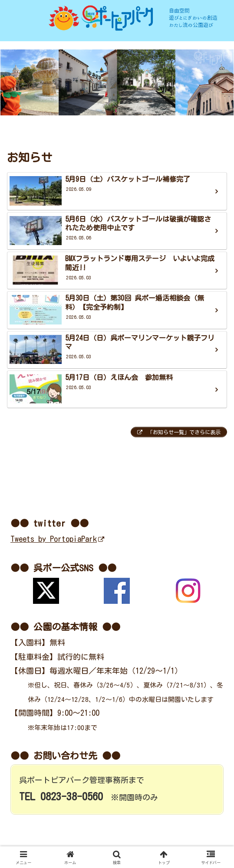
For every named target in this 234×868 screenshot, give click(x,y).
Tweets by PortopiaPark (57, 539)
